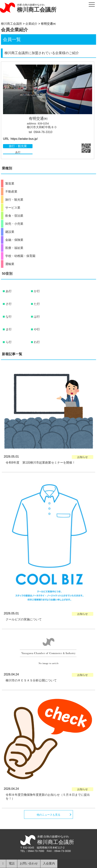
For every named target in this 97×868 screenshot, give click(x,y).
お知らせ (83, 457)
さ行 (9, 304)
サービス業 (13, 208)
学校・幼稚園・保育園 (20, 256)
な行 (9, 317)
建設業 (10, 232)
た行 (37, 304)
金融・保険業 (14, 240)
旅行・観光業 (18, 146)
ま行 (9, 329)
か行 (37, 291)
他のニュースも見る (48, 815)
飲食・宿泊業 (14, 216)
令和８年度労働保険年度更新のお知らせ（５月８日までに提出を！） (48, 797)
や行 (37, 329)
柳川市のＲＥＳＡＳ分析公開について (31, 680)
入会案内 (49, 863)
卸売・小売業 (14, 224)
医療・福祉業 (14, 248)
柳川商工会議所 (37, 10)
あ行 (18, 152)
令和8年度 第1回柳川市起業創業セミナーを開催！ (40, 463)
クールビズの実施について (24, 619)
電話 (12, 863)
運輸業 (10, 264)
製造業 (10, 184)
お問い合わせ (29, 863)
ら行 (9, 342)
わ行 (37, 342)
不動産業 (11, 192)
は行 (37, 317)
